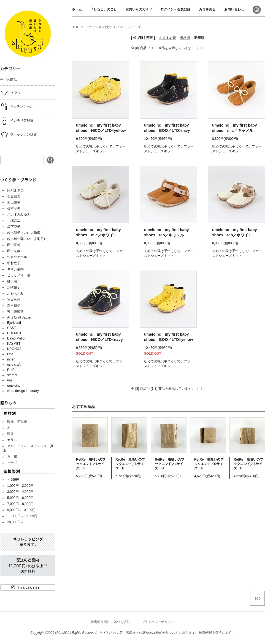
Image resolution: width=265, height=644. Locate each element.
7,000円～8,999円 (20, 504)
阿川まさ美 (15, 190)
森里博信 (14, 306)
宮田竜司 (14, 300)
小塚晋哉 (14, 221)
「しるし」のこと (104, 9)
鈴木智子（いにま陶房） (25, 233)
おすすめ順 (167, 38)
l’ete (10, 354)
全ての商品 (9, 80)
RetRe (12, 370)
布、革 (12, 457)
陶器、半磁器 (17, 422)
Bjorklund (14, 323)
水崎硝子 (14, 287)
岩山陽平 (14, 202)
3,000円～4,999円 (20, 492)
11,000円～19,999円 (22, 516)
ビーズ (12, 463)
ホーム (77, 9)
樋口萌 (12, 281)
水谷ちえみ (15, 293)
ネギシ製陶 (15, 269)
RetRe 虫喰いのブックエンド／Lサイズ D (170, 464)
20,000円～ (16, 522)
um (10, 380)
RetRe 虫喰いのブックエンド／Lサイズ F (91, 464)
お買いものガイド (139, 9)
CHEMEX (14, 333)
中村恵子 (14, 263)
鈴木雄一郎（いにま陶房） (27, 239)
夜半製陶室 (15, 312)
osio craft (14, 365)
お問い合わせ (234, 9)
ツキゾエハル (17, 257)
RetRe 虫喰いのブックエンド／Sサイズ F (248, 464)
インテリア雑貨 (17, 121)
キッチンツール (17, 107)
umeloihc (14, 386)
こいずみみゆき (19, 215)
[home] (76, 27)
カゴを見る (207, 9)
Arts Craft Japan (19, 317)
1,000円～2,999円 (20, 486)
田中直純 (14, 245)
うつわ (10, 93)
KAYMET (14, 344)
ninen (11, 359)
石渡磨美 (14, 196)
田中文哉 (14, 251)
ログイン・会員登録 (175, 9)
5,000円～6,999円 (20, 498)
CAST (12, 328)
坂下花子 (14, 227)
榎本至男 (14, 209)
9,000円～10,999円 (21, 510)
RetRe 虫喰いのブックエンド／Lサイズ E (130, 464)
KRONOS (14, 349)
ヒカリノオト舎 (19, 275)
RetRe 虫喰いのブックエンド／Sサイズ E (209, 464)
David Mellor (16, 338)
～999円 (13, 480)
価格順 (185, 38)
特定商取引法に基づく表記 (110, 622)
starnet (12, 375)
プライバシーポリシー (158, 622)
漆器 (10, 434)
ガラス (12, 440)
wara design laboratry (23, 391)
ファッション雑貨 (18, 135)
